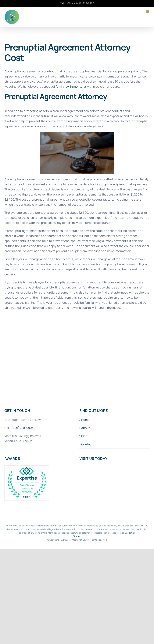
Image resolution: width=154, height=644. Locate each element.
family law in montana (71, 86)
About (86, 428)
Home (85, 420)
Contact (87, 444)
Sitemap (77, 536)
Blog (84, 436)
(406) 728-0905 (85, 3)
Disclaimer (130, 533)
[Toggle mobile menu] (148, 12)
